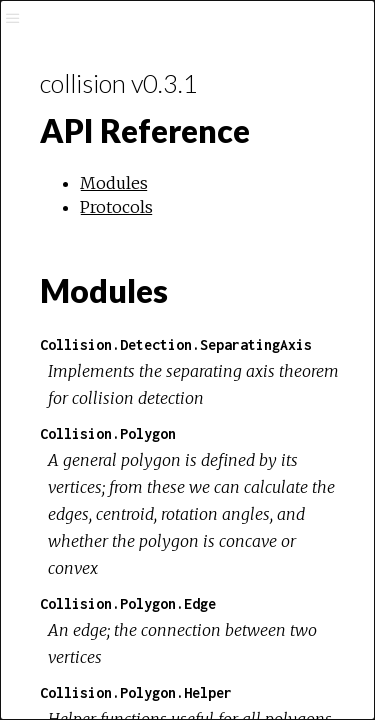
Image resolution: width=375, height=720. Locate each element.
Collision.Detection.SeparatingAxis (176, 344)
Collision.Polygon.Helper (136, 692)
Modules (114, 183)
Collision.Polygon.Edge (128, 603)
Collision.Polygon (108, 433)
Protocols (116, 207)
